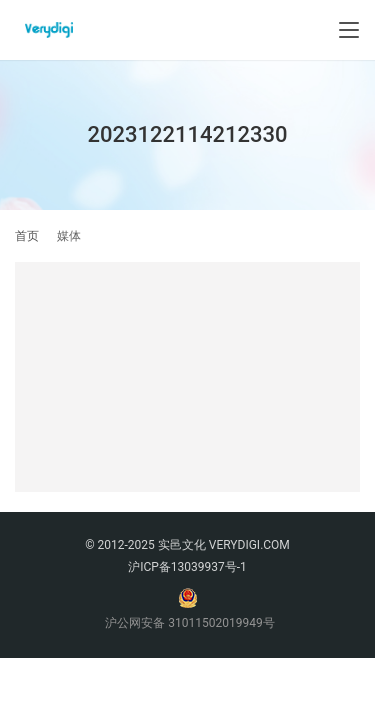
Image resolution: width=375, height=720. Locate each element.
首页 (27, 236)
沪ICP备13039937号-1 (187, 567)
